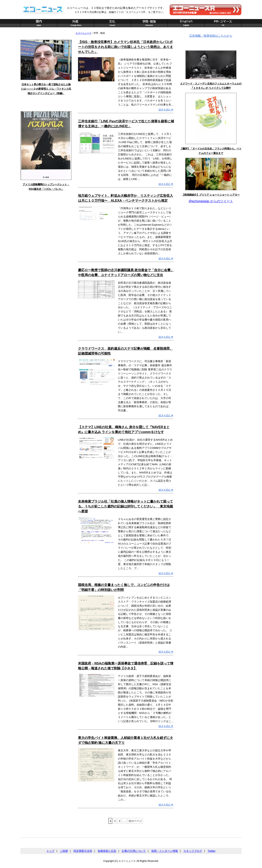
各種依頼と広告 (107, 851)
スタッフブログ (193, 851)
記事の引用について (134, 851)
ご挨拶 (64, 851)
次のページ (135, 821)
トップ (50, 851)
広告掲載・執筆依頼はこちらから (211, 36)
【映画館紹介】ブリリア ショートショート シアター (211, 195)
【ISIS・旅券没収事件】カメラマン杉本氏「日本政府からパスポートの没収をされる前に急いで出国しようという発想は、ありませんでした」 (125, 47)
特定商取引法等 (83, 851)
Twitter (211, 851)
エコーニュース (83, 33)
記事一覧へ (61, 106)
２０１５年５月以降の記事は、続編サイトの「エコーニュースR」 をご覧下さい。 (120, 12)
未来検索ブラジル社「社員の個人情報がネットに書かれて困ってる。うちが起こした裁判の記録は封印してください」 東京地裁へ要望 (125, 506)
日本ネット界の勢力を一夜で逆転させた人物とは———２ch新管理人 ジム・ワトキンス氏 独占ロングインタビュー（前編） (46, 89)
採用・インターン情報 (165, 851)
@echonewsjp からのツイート (211, 201)
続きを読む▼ (166, 110)
